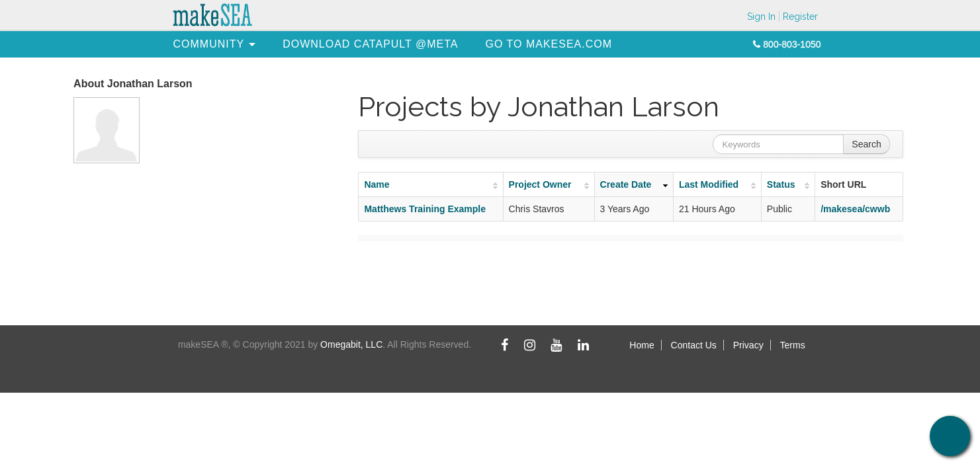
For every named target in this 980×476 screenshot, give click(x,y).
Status (781, 184)
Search (866, 144)
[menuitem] (209, 44)
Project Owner (540, 184)
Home (642, 345)
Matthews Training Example (425, 209)
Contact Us (694, 345)
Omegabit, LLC (351, 344)
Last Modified (709, 184)
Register (800, 17)
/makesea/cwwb (855, 209)
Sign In (761, 17)
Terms (793, 345)
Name (377, 184)
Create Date (626, 184)
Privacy (748, 345)
